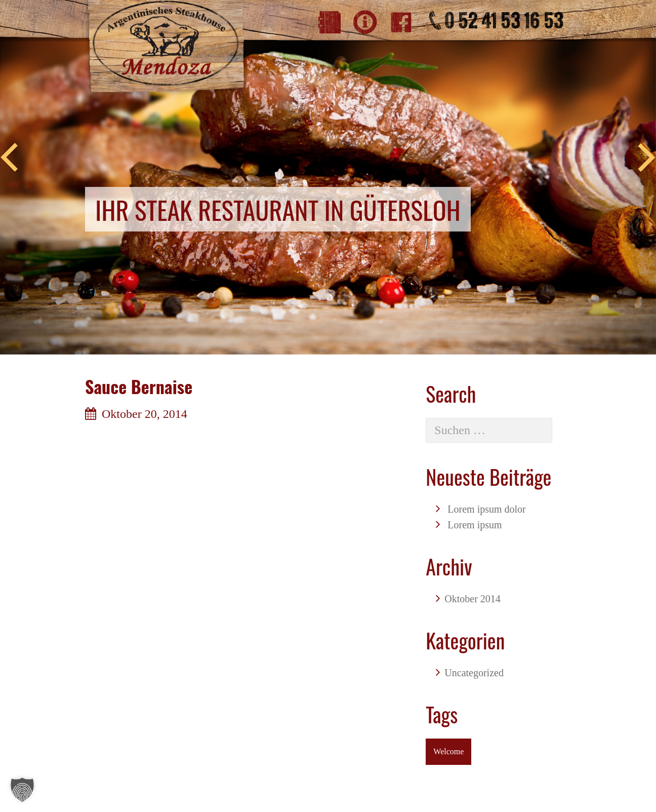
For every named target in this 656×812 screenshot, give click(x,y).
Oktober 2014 (473, 599)
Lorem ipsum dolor (486, 509)
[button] (22, 790)
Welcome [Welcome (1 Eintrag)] (448, 751)
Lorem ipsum (475, 525)
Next (647, 158)
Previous (9, 158)
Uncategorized (474, 673)
